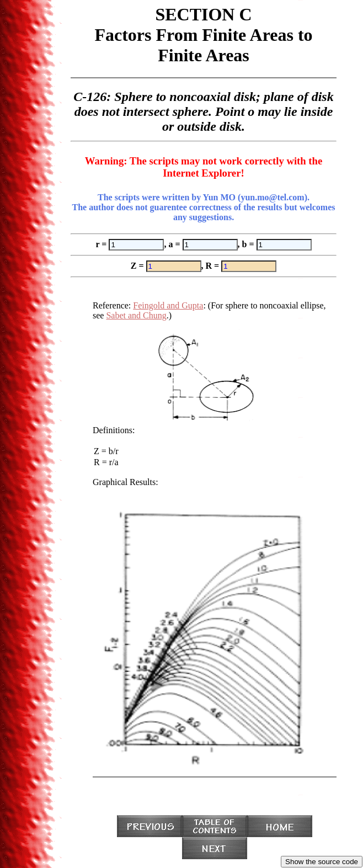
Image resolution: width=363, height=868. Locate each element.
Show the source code (322, 862)
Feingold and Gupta (168, 305)
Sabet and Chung (136, 315)
